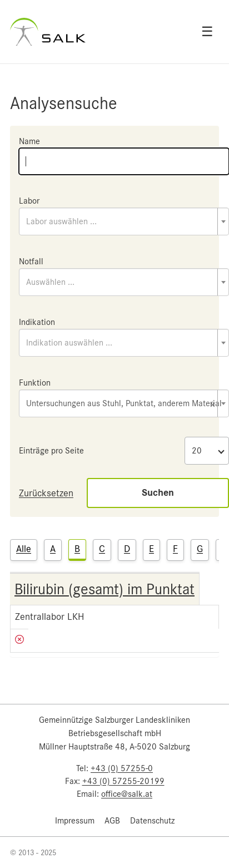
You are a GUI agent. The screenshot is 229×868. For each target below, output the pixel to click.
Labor (29, 201)
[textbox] (124, 221)
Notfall (31, 262)
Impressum (75, 821)
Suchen (158, 493)
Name (29, 141)
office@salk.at (127, 794)
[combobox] (124, 221)
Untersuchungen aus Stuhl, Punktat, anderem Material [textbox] (124, 404)
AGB (112, 821)
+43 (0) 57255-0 (122, 768)
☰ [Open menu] (207, 32)
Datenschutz (152, 821)
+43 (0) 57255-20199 (123, 781)
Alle (24, 549)
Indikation (37, 322)
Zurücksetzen (46, 493)
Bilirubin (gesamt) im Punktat (104, 589)
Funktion (35, 383)
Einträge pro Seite (51, 451)
